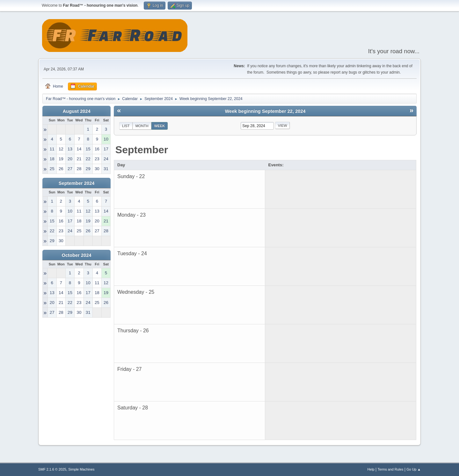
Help (371, 469)
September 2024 (76, 183)
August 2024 (76, 111)
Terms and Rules (391, 469)
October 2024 (77, 255)
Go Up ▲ (414, 469)
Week (160, 126)
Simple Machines (81, 469)
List (126, 126)
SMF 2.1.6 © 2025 (52, 469)
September (142, 150)
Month (142, 126)
